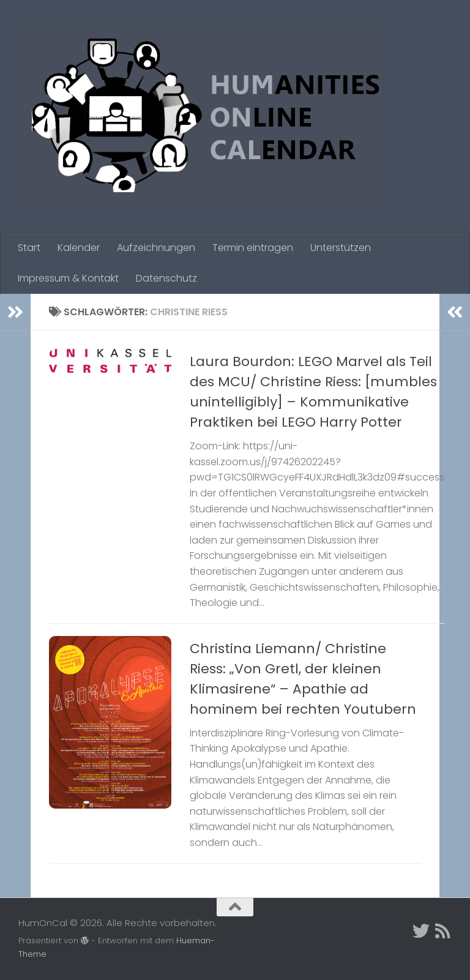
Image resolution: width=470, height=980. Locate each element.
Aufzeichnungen (156, 248)
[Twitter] (421, 931)
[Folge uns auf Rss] (443, 931)
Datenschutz (166, 278)
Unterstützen (341, 248)
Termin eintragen (253, 248)
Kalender (79, 248)
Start (29, 248)
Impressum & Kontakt (68, 278)
